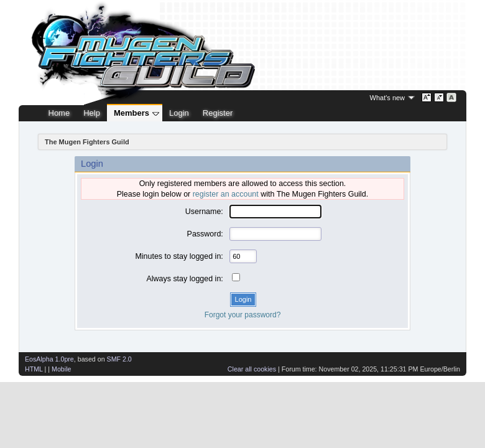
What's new (388, 98)
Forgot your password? (243, 315)
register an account (226, 194)
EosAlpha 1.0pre (49, 359)
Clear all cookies (252, 369)
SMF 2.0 (119, 359)
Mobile (61, 369)
